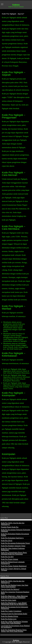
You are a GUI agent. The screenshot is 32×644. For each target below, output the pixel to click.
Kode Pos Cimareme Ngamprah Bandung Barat (15, 593)
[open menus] (2, 4)
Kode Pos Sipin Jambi (9, 600)
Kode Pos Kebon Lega (9, 619)
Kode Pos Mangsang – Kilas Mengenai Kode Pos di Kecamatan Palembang (14, 597)
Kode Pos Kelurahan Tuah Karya (12, 538)
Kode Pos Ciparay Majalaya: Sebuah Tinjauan (14, 569)
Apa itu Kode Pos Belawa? (10, 589)
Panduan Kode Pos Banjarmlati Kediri (14, 614)
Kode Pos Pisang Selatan (10, 559)
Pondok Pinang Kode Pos (10, 527)
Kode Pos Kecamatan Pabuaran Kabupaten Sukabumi (16, 530)
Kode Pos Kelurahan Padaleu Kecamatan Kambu (15, 535)
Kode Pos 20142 (7, 540)
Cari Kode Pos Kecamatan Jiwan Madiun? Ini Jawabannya (15, 626)
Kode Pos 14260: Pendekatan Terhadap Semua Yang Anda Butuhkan (14, 622)
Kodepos (16, 5)
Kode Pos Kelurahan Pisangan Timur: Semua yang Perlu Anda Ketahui (14, 631)
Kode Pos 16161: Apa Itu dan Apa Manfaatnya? (13, 524)
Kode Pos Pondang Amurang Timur (13, 546)
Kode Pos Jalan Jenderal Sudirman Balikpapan (13, 549)
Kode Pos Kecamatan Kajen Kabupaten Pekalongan (15, 608)
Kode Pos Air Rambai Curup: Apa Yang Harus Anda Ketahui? (15, 586)
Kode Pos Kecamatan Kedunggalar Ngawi (15, 543)
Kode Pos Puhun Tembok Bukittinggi (14, 566)
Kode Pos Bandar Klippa (10, 616)
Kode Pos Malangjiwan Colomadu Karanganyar (13, 563)
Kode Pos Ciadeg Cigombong (11, 611)
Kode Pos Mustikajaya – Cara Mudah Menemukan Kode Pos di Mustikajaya (14, 604)
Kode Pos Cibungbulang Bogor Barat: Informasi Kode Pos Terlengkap (14, 553)
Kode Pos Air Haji (7, 557)
